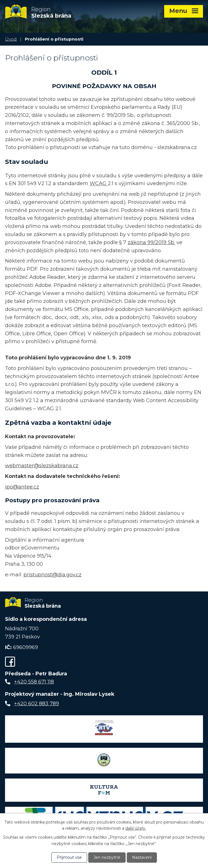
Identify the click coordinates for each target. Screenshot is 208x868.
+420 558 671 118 (34, 682)
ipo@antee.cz (22, 487)
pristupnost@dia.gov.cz (52, 575)
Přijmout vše (69, 857)
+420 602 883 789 (36, 704)
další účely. (136, 828)
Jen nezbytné (107, 857)
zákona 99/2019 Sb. (151, 242)
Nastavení (142, 857)
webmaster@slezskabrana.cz (42, 466)
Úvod (11, 39)
